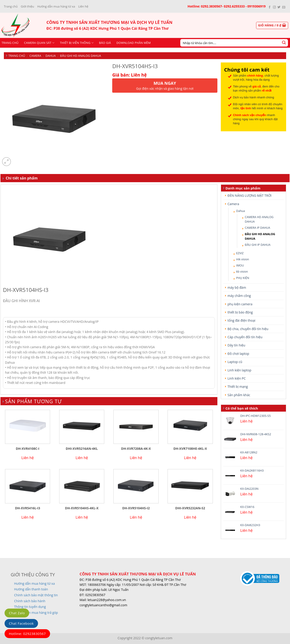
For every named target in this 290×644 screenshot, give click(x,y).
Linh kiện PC (237, 378)
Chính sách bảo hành (30, 601)
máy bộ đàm (237, 287)
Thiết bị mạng (238, 387)
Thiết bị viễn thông (77, 43)
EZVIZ (240, 253)
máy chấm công (239, 296)
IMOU (240, 265)
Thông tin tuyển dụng (30, 607)
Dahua (51, 56)
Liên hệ (83, 6)
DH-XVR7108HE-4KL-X (190, 449)
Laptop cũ (235, 362)
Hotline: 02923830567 (27, 634)
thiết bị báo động (240, 312)
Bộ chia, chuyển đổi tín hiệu (248, 329)
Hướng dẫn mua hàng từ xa (56, 6)
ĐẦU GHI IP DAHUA (258, 245)
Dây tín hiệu (237, 345)
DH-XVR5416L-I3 (28, 508)
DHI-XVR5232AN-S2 (190, 508)
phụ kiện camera (240, 304)
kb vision (242, 272)
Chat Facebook (21, 623)
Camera (35, 56)
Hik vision (243, 259)
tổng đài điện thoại (242, 320)
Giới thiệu (27, 6)
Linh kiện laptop (239, 370)
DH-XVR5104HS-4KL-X (82, 508)
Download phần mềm (134, 43)
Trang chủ (11, 6)
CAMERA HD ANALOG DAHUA (259, 219)
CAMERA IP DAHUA (258, 228)
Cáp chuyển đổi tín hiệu (245, 337)
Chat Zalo (17, 613)
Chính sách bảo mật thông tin (36, 595)
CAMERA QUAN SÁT (39, 43)
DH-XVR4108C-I (27, 449)
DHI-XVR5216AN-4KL (82, 449)
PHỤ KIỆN (243, 278)
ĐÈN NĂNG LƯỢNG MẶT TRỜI (250, 195)
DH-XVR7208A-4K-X (136, 449)
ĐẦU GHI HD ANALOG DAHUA (81, 56)
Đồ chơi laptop (238, 354)
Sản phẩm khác (239, 395)
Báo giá (105, 43)
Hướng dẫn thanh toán (31, 589)
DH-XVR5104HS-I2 (136, 508)
